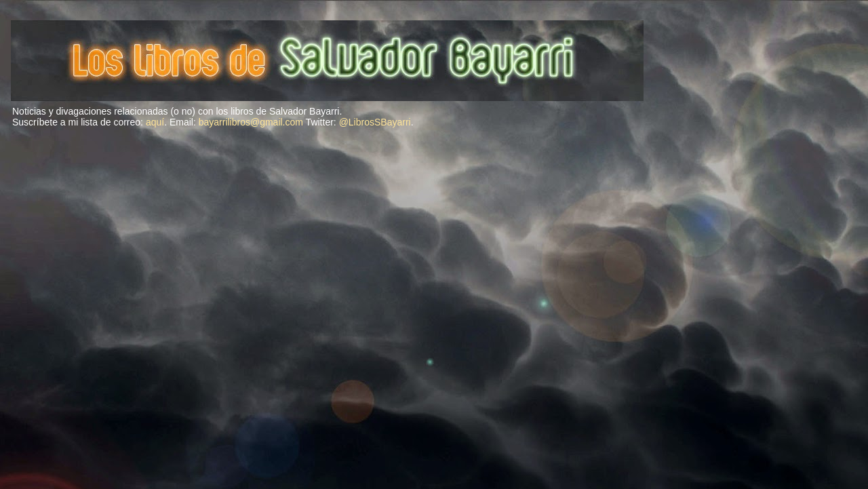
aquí (155, 122)
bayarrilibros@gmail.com (251, 122)
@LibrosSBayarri (375, 122)
